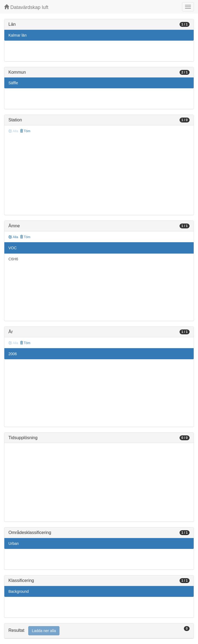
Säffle (13, 83)
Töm (25, 131)
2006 (13, 354)
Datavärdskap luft (26, 7)
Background (19, 591)
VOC (12, 248)
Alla (13, 237)
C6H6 (13, 259)
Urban (14, 543)
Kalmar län (18, 35)
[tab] (99, 631)
